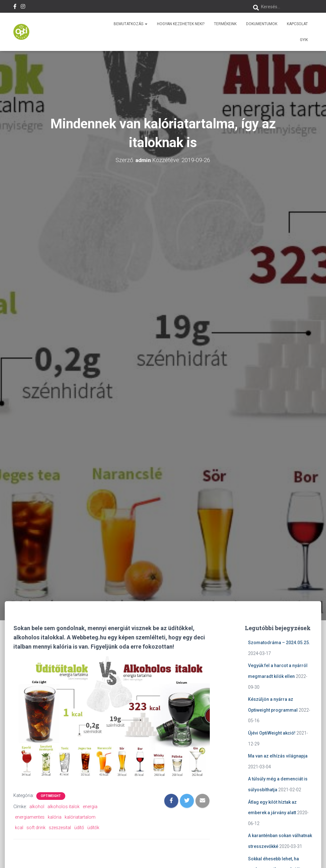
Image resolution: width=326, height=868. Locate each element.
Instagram (23, 7)
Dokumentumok (262, 24)
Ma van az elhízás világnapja (278, 756)
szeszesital (60, 828)
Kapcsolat (297, 24)
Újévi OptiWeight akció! (272, 733)
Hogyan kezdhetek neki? (181, 24)
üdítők (93, 828)
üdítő (79, 828)
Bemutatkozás (131, 24)
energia (90, 807)
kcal (19, 828)
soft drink (36, 828)
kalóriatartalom (80, 817)
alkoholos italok (64, 807)
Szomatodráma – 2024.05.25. (279, 643)
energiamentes (30, 817)
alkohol (37, 807)
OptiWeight (51, 796)
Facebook (15, 7)
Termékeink (225, 24)
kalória (55, 817)
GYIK (304, 40)
